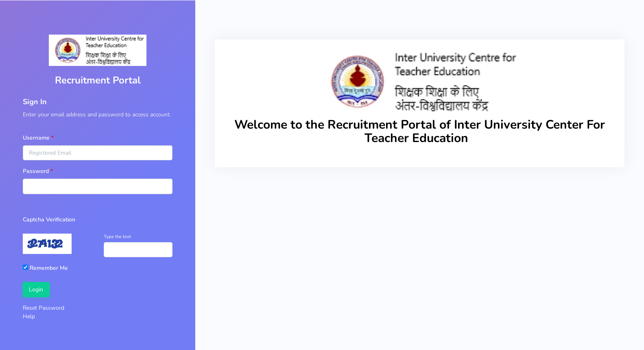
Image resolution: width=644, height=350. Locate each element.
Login (36, 290)
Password (36, 171)
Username (36, 138)
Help (29, 316)
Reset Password (44, 308)
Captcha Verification (49, 220)
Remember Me (45, 268)
